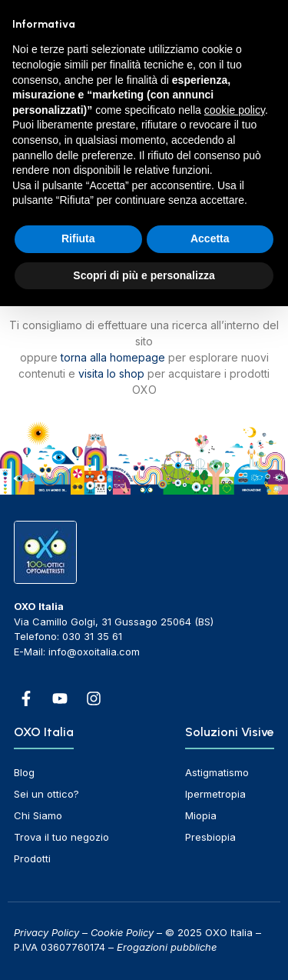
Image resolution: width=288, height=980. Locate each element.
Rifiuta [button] (78, 238)
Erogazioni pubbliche (167, 947)
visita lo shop (111, 373)
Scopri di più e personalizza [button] (144, 275)
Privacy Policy (46, 932)
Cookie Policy (122, 932)
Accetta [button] (210, 238)
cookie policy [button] (235, 110)
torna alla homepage (113, 357)
